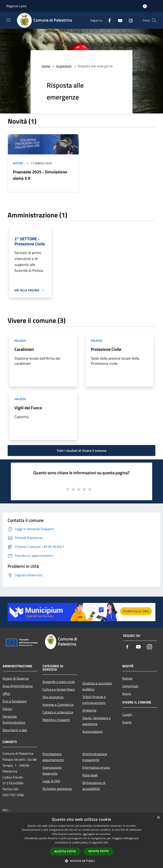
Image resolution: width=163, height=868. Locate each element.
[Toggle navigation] (8, 20)
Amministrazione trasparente (95, 757)
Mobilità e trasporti (56, 720)
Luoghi (127, 715)
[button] (81, 861)
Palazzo (20, 341)
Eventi (127, 722)
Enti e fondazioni (15, 701)
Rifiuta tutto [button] (99, 851)
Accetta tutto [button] (65, 851)
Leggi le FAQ (51, 781)
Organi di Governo (16, 678)
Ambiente (89, 710)
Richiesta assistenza (57, 789)
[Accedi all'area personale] (145, 6)
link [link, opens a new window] (106, 842)
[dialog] (81, 841)
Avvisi (127, 694)
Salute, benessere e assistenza (96, 721)
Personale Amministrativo (14, 719)
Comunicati (130, 686)
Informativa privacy (96, 767)
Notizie (18, 163)
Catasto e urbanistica (58, 712)
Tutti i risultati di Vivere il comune (81, 451)
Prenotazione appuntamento (53, 757)
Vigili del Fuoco (28, 408)
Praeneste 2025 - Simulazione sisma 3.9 (40, 175)
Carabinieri (24, 349)
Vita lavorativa (53, 697)
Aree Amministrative (18, 686)
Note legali (90, 775)
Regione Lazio (16, 6)
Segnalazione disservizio (52, 770)
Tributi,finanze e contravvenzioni (94, 700)
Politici (7, 709)
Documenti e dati (15, 730)
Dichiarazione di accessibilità (94, 786)
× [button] (158, 818)
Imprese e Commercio (58, 705)
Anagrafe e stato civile (59, 682)
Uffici (6, 694)
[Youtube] (118, 20)
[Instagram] (129, 20)
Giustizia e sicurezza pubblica (97, 686)
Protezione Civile (106, 349)
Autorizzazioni (93, 731)
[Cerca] (154, 20)
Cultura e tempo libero (59, 689)
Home (46, 66)
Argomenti (64, 66)
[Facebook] (108, 20)
